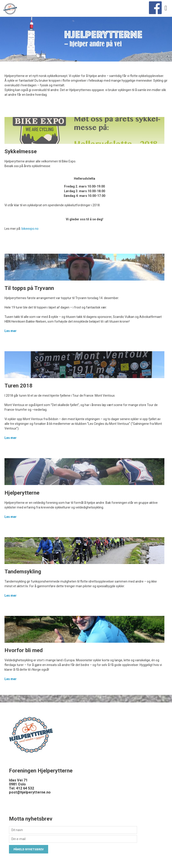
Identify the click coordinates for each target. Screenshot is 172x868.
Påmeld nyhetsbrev (29, 849)
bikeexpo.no (30, 229)
